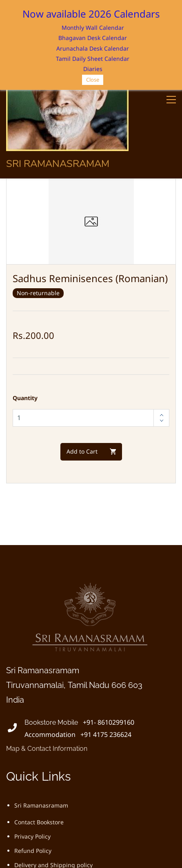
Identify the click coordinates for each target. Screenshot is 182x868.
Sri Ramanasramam (41, 713)
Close (93, 80)
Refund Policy (33, 758)
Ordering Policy (36, 801)
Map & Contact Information (47, 656)
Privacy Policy (32, 744)
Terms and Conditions (44, 787)
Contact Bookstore (39, 729)
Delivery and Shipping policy (53, 772)
